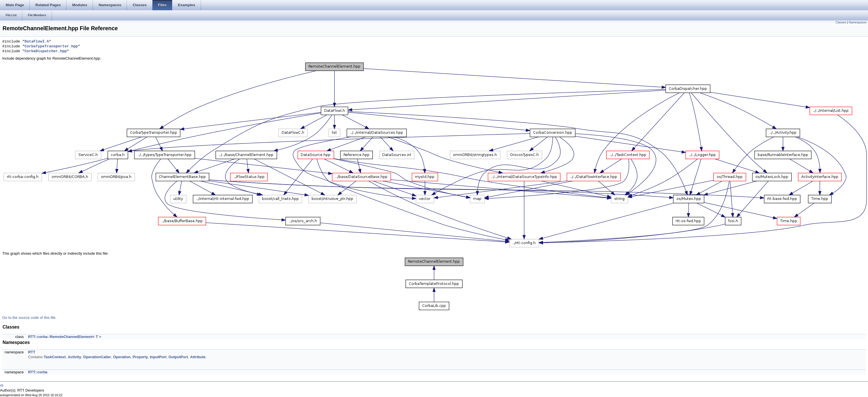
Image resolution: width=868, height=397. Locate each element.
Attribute (198, 357)
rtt (2, 385)
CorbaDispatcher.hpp (46, 51)
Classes (841, 22)
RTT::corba (38, 372)
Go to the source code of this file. (29, 318)
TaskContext (55, 357)
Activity (75, 357)
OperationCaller (97, 357)
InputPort (158, 357)
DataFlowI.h (37, 42)
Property (140, 357)
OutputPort (178, 357)
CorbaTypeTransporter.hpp (51, 46)
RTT (31, 352)
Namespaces (858, 22)
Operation (122, 357)
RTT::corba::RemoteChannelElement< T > (64, 337)
